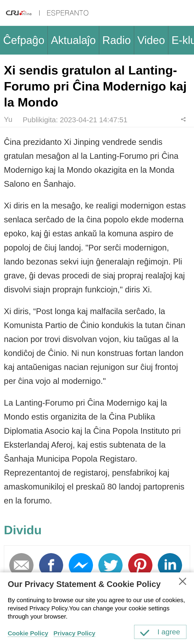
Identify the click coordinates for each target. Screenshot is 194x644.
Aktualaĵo (73, 40)
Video (151, 40)
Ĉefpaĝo (24, 40)
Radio (117, 40)
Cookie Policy (28, 633)
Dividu (183, 119)
